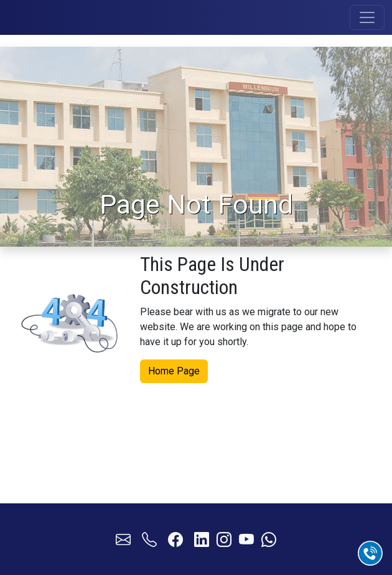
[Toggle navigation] (367, 17)
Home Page (174, 370)
